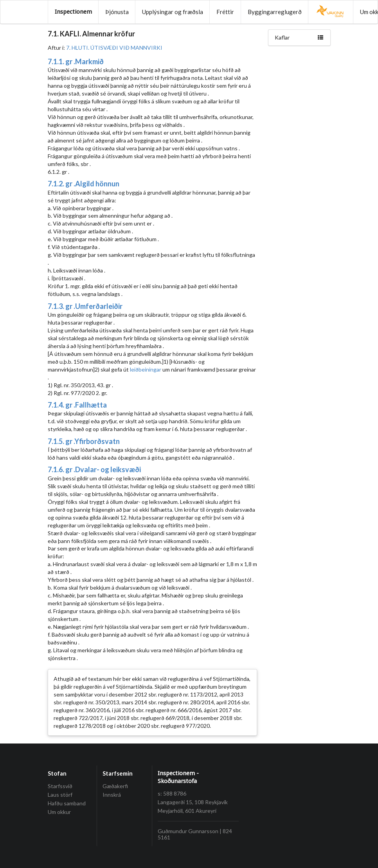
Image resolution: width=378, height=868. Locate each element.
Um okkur (59, 812)
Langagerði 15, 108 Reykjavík (193, 802)
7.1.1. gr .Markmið (76, 61)
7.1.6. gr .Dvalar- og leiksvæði (94, 469)
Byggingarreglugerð (275, 12)
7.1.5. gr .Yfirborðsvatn (84, 441)
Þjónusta (117, 12)
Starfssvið (60, 786)
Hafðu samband (67, 803)
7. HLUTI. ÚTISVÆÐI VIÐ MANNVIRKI (114, 48)
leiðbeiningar (146, 369)
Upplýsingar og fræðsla (173, 12)
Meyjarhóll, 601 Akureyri (187, 811)
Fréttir (225, 12)
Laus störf (60, 795)
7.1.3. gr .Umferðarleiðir (85, 306)
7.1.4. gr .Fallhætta (77, 405)
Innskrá (112, 795)
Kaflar (299, 37)
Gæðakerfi (115, 786)
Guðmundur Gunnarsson (188, 831)
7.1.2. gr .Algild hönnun (84, 184)
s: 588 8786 (172, 793)
